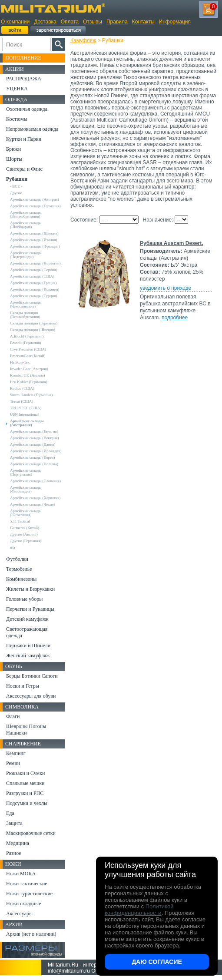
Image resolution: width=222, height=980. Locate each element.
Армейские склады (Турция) (33, 296)
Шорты (14, 159)
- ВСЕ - (16, 186)
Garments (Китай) (25, 528)
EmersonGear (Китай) (28, 356)
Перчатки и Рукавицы (30, 609)
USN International (24, 414)
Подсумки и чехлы (27, 803)
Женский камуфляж (28, 656)
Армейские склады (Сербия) (34, 270)
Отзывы (93, 22)
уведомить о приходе (166, 288)
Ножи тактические (27, 884)
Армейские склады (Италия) (34, 240)
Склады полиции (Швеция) (33, 330)
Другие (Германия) (26, 541)
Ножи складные (23, 904)
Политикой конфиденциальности (139, 910)
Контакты (143, 22)
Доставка (45, 22)
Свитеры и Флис (24, 169)
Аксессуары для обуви (31, 696)
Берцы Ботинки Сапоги (32, 676)
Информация (175, 22)
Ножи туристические (29, 894)
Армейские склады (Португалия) (26, 472)
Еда (10, 813)
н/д (13, 547)
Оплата (70, 22)
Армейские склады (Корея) (32, 457)
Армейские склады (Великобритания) (26, 214)
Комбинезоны (21, 579)
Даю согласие (157, 962)
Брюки (13, 149)
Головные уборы (24, 599)
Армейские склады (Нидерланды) (26, 255)
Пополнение (23, 58)
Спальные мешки (25, 783)
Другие (16, 193)
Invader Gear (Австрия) (29, 369)
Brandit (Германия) (26, 343)
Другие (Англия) (24, 534)
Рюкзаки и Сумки (25, 773)
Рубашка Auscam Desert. (172, 243)
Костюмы (17, 119)
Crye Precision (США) (28, 349)
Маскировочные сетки (31, 833)
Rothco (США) (22, 388)
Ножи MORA (21, 874)
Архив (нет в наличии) (31, 934)
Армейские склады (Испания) (35, 289)
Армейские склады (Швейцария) (26, 225)
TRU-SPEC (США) (26, 408)
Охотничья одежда (27, 109)
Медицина (18, 843)
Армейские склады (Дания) (33, 444)
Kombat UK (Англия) (28, 375)
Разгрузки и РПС (25, 793)
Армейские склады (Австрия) (35, 199)
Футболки (17, 559)
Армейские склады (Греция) (33, 283)
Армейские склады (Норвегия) (35, 263)
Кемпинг (16, 753)
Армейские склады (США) (32, 276)
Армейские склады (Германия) (35, 206)
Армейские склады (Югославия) (26, 513)
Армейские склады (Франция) (35, 246)
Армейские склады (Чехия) (33, 504)
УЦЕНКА (17, 89)
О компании (15, 22)
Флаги (13, 716)
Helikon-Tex (20, 362)
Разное (14, 853)
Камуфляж (83, 40)
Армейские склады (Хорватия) (35, 498)
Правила (117, 22)
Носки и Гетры (23, 686)
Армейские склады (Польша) (34, 464)
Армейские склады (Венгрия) (34, 438)
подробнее (175, 318)
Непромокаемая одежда (32, 129)
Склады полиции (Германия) (34, 323)
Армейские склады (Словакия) (35, 481)
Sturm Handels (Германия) (31, 395)
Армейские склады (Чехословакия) (26, 304)
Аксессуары (19, 914)
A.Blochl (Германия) (27, 336)
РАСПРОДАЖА (24, 79)
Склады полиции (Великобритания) (25, 315)
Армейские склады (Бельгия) (34, 431)
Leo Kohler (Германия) (29, 382)
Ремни (13, 763)
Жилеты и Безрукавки (30, 589)
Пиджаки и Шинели (28, 646)
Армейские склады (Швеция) (34, 233)
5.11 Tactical (20, 521)
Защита (14, 823)
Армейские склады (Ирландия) (36, 451)
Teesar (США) (22, 401)
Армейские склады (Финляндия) (26, 489)
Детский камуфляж (27, 619)
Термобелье (19, 569)
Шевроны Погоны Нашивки (26, 730)
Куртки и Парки (24, 139)
